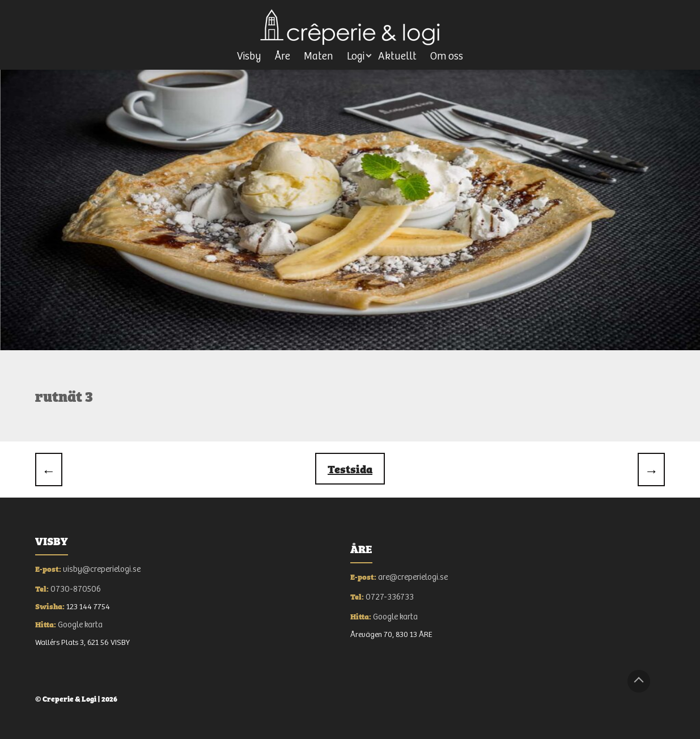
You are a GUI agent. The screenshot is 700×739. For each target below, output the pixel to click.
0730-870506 (76, 589)
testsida (350, 468)
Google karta (80, 625)
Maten (319, 56)
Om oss (447, 56)
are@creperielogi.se (413, 577)
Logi (356, 56)
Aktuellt (397, 56)
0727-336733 (390, 597)
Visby (249, 56)
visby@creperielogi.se (102, 569)
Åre (283, 56)
